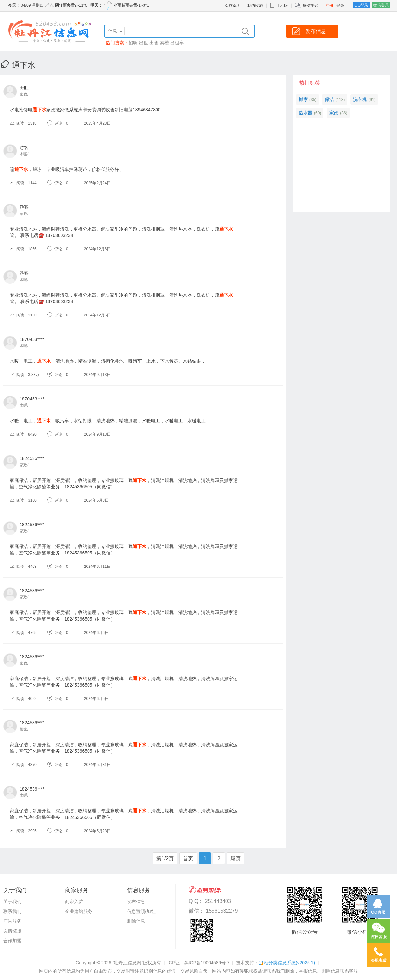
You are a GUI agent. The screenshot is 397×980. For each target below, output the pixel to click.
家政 (334, 113)
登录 (340, 6)
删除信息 (136, 921)
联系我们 (12, 911)
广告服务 (12, 921)
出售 (154, 43)
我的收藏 (255, 6)
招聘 (133, 43)
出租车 (177, 43)
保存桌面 (233, 6)
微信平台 (311, 6)
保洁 (329, 99)
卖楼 (164, 43)
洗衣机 (360, 99)
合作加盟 (12, 941)
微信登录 (381, 5)
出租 (144, 43)
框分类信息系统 (287, 963)
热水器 (306, 113)
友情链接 (12, 931)
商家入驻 (74, 902)
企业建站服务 (79, 911)
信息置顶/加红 (141, 911)
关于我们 (12, 902)
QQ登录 (361, 5)
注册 (329, 6)
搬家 (303, 99)
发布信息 (136, 902)
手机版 (279, 6)
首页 (188, 858)
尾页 (236, 858)
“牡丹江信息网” (128, 963)
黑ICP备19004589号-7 (207, 963)
